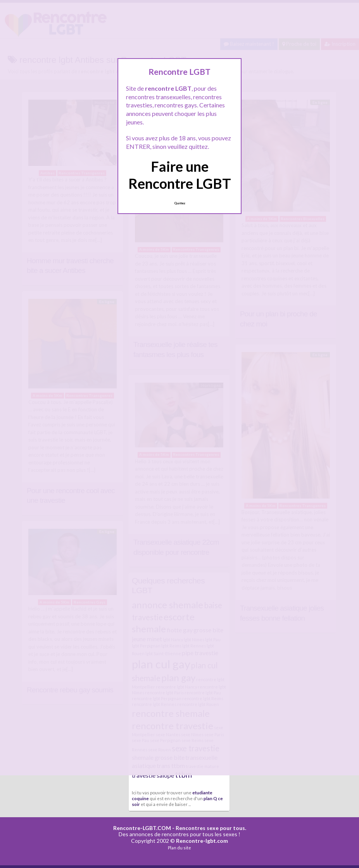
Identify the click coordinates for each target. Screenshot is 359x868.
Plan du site (179, 848)
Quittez (180, 203)
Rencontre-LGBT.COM (142, 828)
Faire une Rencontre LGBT (180, 175)
